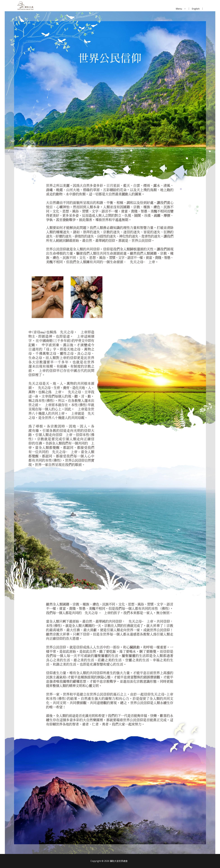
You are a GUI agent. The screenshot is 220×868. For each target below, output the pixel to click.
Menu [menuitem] (179, 9)
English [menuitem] (196, 9)
